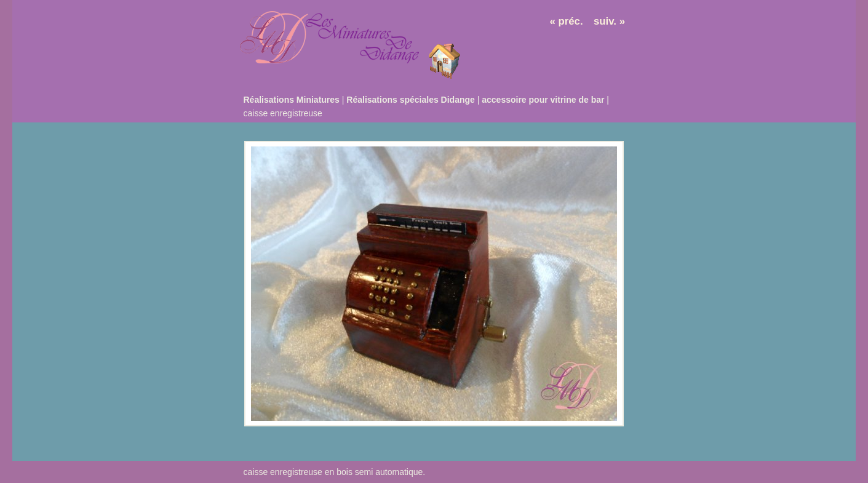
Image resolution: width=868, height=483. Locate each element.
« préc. (566, 21)
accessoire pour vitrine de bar (543, 100)
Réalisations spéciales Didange (411, 100)
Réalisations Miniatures (292, 100)
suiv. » (609, 21)
